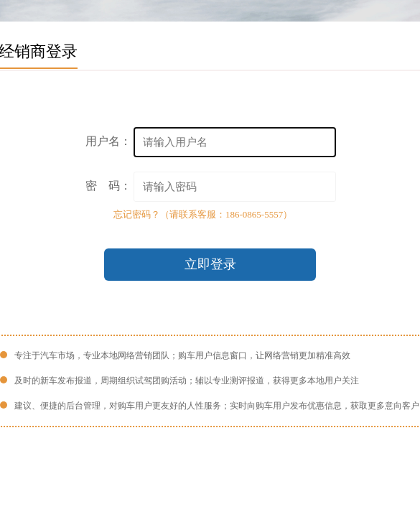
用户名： (108, 141)
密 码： (108, 186)
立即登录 (210, 264)
